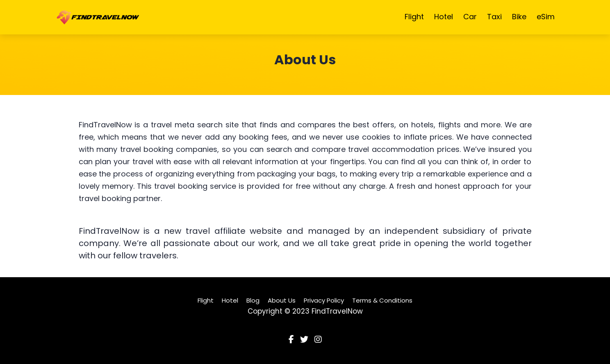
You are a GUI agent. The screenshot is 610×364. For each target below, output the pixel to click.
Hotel (444, 17)
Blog (253, 300)
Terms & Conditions (382, 300)
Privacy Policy (324, 300)
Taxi (494, 17)
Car (470, 17)
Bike (519, 17)
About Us (282, 300)
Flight (414, 17)
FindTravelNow (337, 311)
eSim (546, 17)
